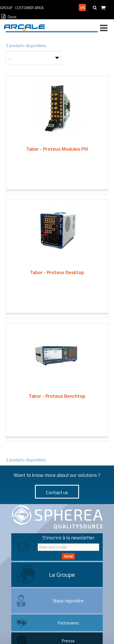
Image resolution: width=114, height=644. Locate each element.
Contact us (57, 492)
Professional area (60, 8)
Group (6, 8)
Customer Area (29, 8)
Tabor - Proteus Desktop (57, 272)
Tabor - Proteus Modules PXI (57, 149)
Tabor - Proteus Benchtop (57, 396)
